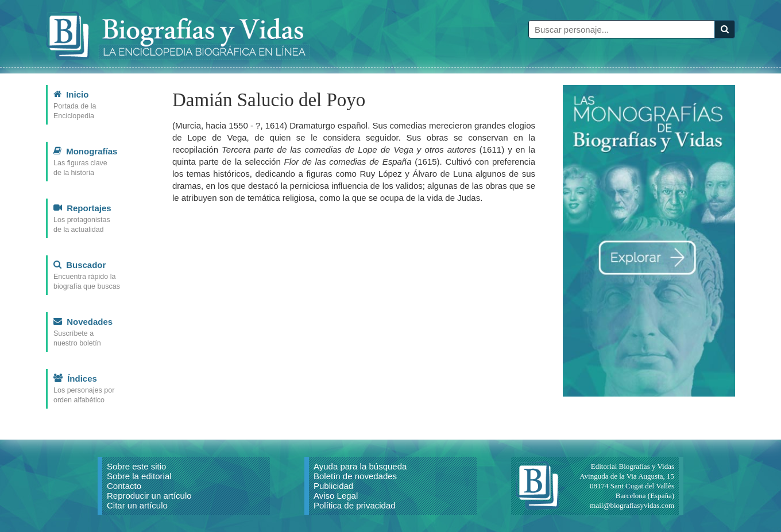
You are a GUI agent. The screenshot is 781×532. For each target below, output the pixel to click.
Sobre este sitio (136, 466)
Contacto (124, 486)
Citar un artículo (137, 505)
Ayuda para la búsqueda (360, 466)
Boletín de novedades (355, 476)
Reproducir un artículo (149, 496)
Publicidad (333, 486)
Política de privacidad (355, 505)
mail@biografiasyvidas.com (632, 505)
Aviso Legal (336, 496)
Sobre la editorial (139, 476)
